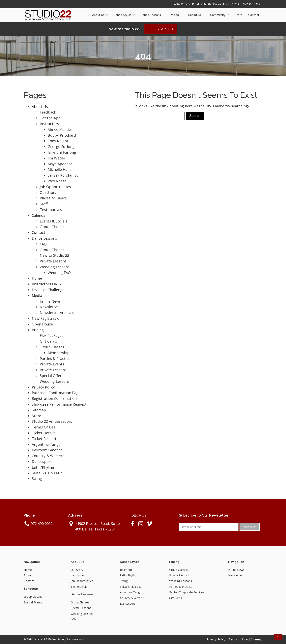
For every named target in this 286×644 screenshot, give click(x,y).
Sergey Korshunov (63, 175)
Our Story (48, 193)
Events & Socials (54, 221)
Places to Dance (53, 198)
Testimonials (51, 210)
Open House (42, 324)
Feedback (48, 113)
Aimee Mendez (60, 130)
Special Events (33, 603)
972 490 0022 (42, 524)
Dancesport (42, 462)
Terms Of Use (44, 427)
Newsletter (49, 307)
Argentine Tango (46, 445)
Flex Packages (52, 336)
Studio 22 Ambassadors (52, 422)
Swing (37, 479)
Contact (254, 15)
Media (37, 296)
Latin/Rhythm (43, 467)
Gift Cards (48, 341)
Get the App (50, 118)
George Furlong (61, 147)
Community (219, 15)
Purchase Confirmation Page (56, 393)
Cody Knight (58, 141)
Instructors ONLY (47, 284)
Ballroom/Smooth (47, 450)
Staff (44, 204)
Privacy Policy (43, 387)
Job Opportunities (55, 187)
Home (37, 279)
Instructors (49, 124)
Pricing (176, 15)
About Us (100, 15)
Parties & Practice (55, 359)
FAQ (43, 244)
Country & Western (48, 456)
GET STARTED (161, 29)
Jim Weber (57, 158)
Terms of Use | (240, 640)
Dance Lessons (152, 15)
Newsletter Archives (57, 313)
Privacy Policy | (218, 640)
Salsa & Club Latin (47, 473)
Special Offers (52, 376)
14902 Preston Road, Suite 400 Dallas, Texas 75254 (206, 4)
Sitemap (39, 410)
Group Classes (52, 227)
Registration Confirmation (54, 399)
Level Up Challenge (48, 290)
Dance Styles (124, 15)
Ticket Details (44, 433)
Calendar (39, 216)
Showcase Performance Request (59, 404)
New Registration (47, 319)
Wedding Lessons (55, 267)
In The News (50, 301)
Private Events (52, 364)
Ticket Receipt (44, 439)
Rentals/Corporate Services (187, 592)
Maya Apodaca (60, 164)
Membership (59, 353)
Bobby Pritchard (62, 135)
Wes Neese (57, 181)
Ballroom (126, 570)
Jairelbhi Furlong (62, 153)
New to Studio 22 (54, 256)
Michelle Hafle (60, 170)
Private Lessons (53, 261)
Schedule (196, 15)
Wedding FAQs (60, 273)
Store (239, 15)
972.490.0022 (252, 4)
